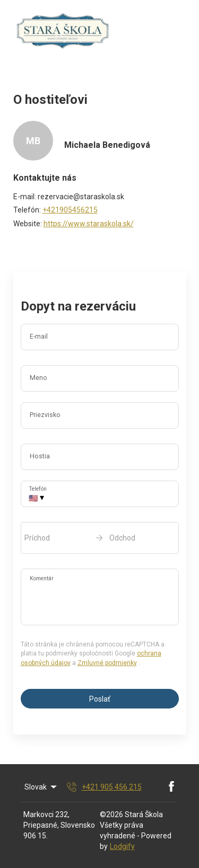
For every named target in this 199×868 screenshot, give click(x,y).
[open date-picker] (100, 538)
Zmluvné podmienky (107, 663)
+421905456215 (70, 210)
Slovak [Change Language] (41, 787)
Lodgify (122, 846)
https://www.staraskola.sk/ (89, 224)
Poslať (100, 699)
